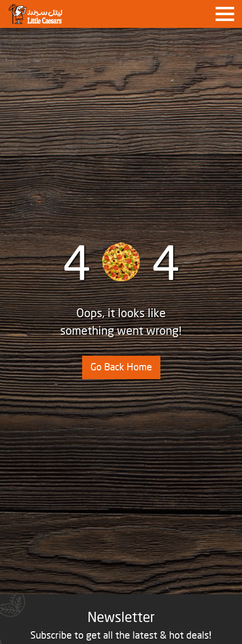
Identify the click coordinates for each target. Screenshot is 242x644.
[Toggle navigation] (225, 14)
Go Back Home (121, 367)
